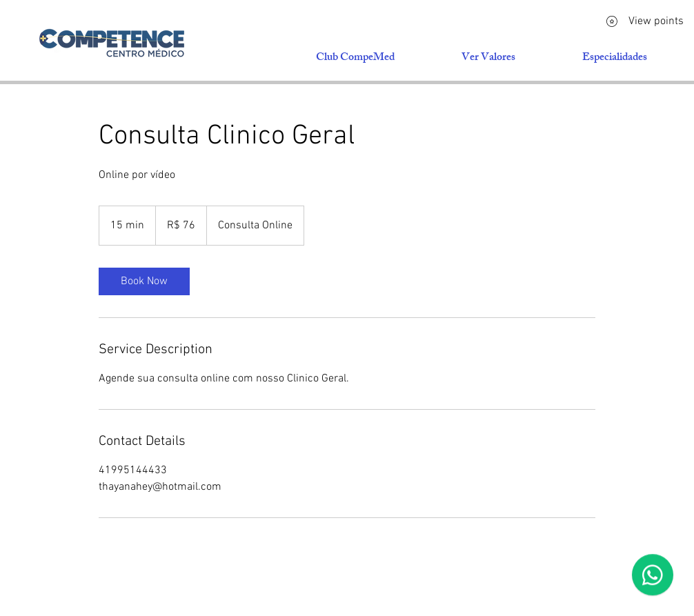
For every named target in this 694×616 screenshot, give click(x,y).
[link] (144, 281)
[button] (614, 59)
